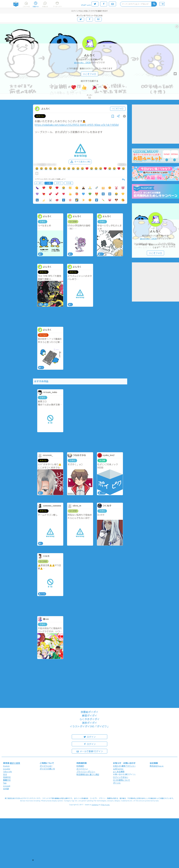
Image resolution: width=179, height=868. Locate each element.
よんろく (89, 55)
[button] (33, 860)
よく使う (39, 183)
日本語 (6, 789)
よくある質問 (119, 772)
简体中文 (7, 777)
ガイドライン (82, 769)
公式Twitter (118, 769)
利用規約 (80, 766)
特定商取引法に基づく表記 (88, 774)
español (7, 769)
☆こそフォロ (89, 74)
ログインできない (121, 777)
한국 (5, 774)
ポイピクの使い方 (47, 769)
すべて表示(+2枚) (80, 162)
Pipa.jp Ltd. (105, 805)
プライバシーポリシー (86, 772)
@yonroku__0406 (82, 63)
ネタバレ (40, 116)
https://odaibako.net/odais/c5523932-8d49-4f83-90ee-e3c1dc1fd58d (77, 125)
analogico (95, 805)
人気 (49, 183)
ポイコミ (117, 783)
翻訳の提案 (15, 763)
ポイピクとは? (46, 766)
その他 (69, 183)
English (6, 766)
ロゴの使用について (122, 780)
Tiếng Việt (8, 772)
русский (7, 786)
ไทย (5, 783)
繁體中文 (7, 780)
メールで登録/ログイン (90, 751)
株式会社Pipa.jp (157, 766)
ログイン (89, 737)
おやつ (59, 183)
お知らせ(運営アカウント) (124, 766)
